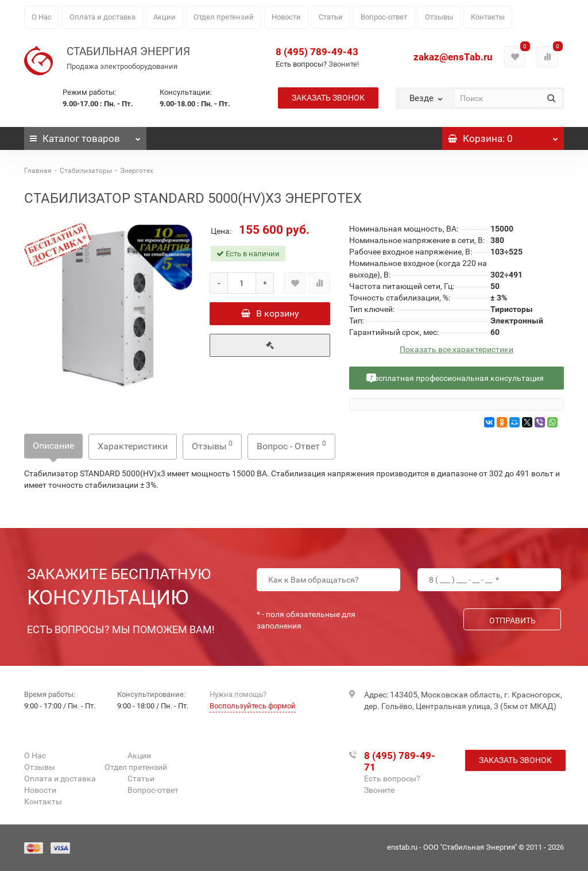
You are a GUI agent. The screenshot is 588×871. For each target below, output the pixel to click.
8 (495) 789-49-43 (317, 52)
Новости (286, 17)
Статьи (331, 17)
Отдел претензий (224, 17)
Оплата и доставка (102, 17)
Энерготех (137, 171)
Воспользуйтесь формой (253, 706)
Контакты (488, 17)
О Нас (42, 17)
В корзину (270, 313)
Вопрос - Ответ (291, 446)
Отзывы (439, 17)
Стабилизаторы (86, 171)
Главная (38, 171)
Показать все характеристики (457, 350)
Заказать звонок (328, 98)
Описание (53, 446)
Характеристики (133, 446)
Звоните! (344, 64)
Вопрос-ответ (384, 17)
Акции (165, 17)
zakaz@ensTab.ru (453, 57)
